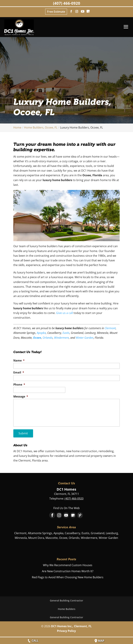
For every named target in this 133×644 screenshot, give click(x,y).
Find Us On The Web (66, 507)
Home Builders (67, 608)
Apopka (41, 333)
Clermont (110, 328)
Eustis (66, 333)
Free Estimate (56, 12)
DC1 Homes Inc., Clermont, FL (71, 625)
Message (21, 397)
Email (19, 373)
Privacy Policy (66, 630)
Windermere (61, 338)
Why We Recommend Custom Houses (68, 564)
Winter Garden (85, 338)
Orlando (48, 338)
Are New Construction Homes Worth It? (68, 570)
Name (19, 361)
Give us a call (65, 313)
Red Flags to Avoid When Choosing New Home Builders (68, 577)
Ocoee (37, 338)
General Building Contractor (66, 600)
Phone (19, 385)
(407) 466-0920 (67, 3)
